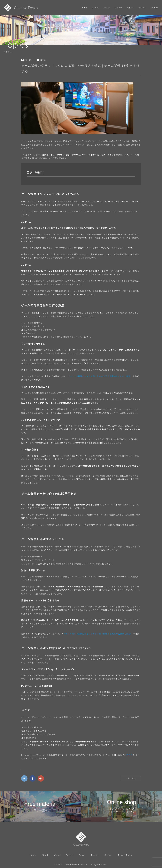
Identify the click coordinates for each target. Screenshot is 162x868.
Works (107, 8)
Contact (154, 8)
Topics (130, 8)
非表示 (39, 173)
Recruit (142, 8)
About (95, 8)
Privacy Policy (125, 855)
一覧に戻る (131, 778)
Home (85, 8)
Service (118, 8)
